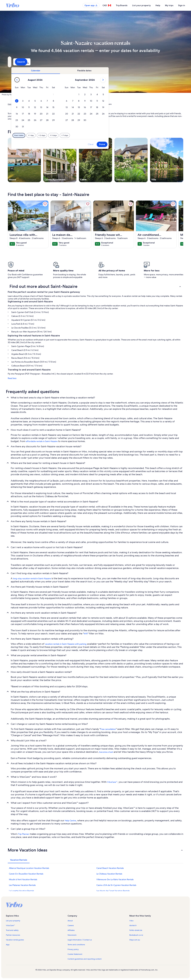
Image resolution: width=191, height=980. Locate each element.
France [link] (34, 104)
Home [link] (10, 104)
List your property (141, 5)
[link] (45, 204)
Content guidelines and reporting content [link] (85, 959)
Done (153, 144)
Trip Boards (122, 5)
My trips (169, 5)
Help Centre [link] (70, 821)
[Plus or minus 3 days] (105, 135)
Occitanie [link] (43, 104)
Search (175, 62)
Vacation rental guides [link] (15, 940)
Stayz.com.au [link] (135, 940)
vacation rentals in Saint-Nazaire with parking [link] (66, 644)
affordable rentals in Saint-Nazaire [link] (42, 441)
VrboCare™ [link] (112, 782)
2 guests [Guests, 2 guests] (127, 63)
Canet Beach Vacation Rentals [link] (110, 868)
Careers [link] (71, 925)
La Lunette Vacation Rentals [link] (21, 891)
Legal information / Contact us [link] (80, 940)
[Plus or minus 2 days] (93, 135)
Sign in (182, 5)
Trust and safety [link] (12, 930)
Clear (142, 144)
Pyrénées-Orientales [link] (58, 104)
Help (158, 5)
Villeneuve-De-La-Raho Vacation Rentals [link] (115, 879)
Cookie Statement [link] (75, 954)
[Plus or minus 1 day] (82, 135)
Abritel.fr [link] (133, 925)
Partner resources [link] (13, 935)
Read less (12, 378)
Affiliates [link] (71, 930)
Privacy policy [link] (73, 949)
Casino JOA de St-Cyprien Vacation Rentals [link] (116, 885)
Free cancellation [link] (108, 729)
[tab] (87, 71)
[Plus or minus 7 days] (116, 135)
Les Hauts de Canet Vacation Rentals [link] (113, 891)
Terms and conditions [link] (76, 945)
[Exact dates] (70, 135)
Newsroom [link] (72, 935)
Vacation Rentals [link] (22, 104)
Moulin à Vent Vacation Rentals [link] (23, 879)
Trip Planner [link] (24, 834)
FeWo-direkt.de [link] (136, 930)
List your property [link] (13, 921)
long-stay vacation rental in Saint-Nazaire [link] (32, 578)
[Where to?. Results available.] (35, 62)
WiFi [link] (86, 634)
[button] (105, 95)
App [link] (8, 945)
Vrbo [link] (131, 921)
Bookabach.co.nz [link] (136, 935)
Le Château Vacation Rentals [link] (109, 874)
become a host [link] (106, 752)
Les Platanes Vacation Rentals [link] (22, 885)
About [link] (70, 921)
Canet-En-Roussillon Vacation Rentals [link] (26, 874)
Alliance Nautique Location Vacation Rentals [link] (29, 868)
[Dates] (88, 62)
